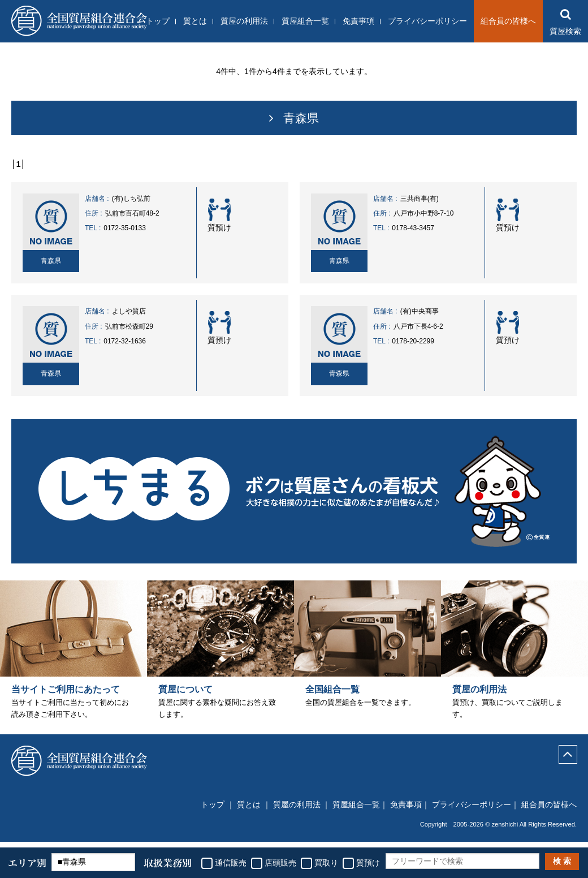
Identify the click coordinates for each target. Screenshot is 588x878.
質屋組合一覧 (305, 21)
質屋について (185, 696)
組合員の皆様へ (508, 21)
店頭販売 (280, 863)
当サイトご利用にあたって (66, 696)
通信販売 (231, 863)
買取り (326, 863)
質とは (195, 21)
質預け (368, 863)
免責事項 (358, 21)
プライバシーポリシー (427, 21)
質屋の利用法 (244, 21)
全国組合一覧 (332, 696)
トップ (158, 21)
